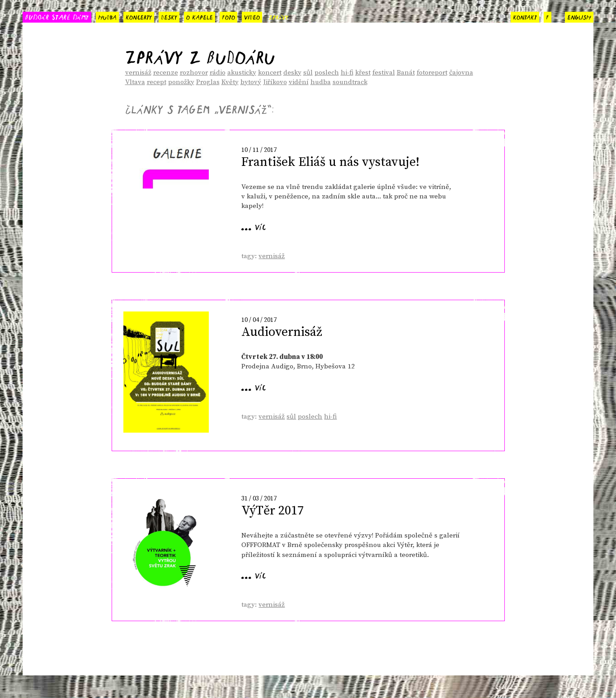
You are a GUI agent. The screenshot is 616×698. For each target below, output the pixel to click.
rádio (218, 73)
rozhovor (194, 73)
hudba (107, 16)
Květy (230, 82)
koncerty (139, 16)
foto (228, 16)
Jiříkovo (275, 82)
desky (169, 16)
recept (157, 82)
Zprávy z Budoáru (200, 54)
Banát (406, 73)
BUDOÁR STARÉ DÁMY (57, 17)
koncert (270, 73)
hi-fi (347, 73)
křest (363, 73)
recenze (166, 73)
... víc (254, 226)
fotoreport (432, 73)
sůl (308, 73)
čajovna (461, 73)
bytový (251, 82)
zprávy (279, 16)
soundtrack (350, 82)
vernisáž (138, 73)
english (579, 16)
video (252, 16)
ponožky (181, 82)
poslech (327, 73)
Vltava (135, 82)
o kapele (200, 16)
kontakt (525, 16)
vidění (299, 82)
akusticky (242, 73)
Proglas (208, 82)
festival (384, 73)
